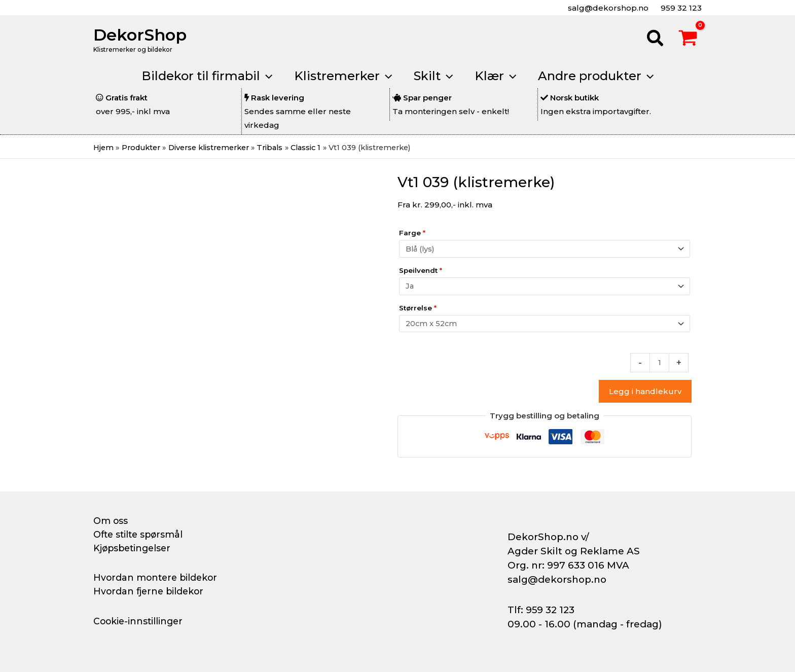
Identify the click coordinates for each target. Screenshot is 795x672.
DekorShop (140, 35)
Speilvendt (421, 271)
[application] (261, 76)
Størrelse (418, 309)
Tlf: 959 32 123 (541, 610)
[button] (656, 40)
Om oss (111, 521)
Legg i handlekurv (645, 394)
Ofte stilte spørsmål (140, 535)
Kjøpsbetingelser (134, 548)
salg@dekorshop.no (607, 8)
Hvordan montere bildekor (157, 578)
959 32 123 (680, 8)
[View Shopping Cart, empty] (688, 40)
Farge (412, 233)
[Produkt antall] (659, 365)
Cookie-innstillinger (139, 621)
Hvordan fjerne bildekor (150, 591)
